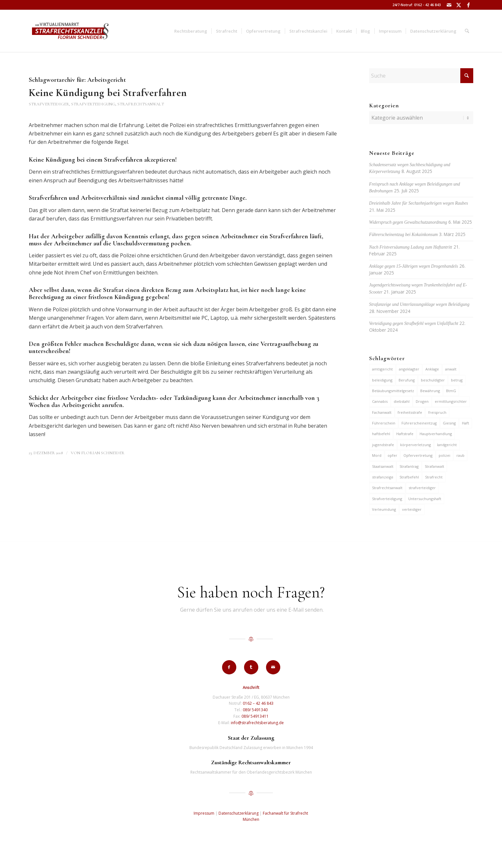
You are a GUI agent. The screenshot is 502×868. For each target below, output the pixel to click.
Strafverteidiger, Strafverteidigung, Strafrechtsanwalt (96, 104)
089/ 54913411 (255, 716)
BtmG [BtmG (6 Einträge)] (451, 391)
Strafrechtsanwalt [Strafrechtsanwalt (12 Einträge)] (387, 488)
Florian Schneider (103, 453)
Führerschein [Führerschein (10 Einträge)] (384, 423)
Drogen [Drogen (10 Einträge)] (422, 401)
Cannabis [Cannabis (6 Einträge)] (380, 401)
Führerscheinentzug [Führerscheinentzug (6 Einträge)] (419, 423)
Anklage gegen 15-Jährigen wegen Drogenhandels (414, 266)
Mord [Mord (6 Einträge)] (377, 455)
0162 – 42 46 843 (258, 703)
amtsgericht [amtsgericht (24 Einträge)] (382, 369)
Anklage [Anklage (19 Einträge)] (432, 369)
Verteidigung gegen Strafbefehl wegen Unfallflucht (414, 323)
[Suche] (467, 31)
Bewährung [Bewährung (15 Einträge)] (430, 391)
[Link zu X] (459, 5)
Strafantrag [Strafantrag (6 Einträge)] (409, 466)
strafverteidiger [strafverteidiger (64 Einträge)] (422, 488)
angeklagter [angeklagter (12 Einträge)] (409, 369)
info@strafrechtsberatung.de (257, 723)
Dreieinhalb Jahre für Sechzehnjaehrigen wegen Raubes (419, 203)
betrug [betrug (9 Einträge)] (457, 380)
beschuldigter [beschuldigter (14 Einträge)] (433, 380)
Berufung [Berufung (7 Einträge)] (407, 380)
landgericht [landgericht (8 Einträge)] (447, 445)
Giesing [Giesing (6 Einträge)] (449, 423)
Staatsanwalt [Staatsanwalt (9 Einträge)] (383, 466)
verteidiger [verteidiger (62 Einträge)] (412, 509)
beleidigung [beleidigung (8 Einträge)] (382, 380)
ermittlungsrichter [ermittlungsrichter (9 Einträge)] (451, 401)
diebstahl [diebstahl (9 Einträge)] (402, 401)
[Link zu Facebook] (468, 5)
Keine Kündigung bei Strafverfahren (108, 93)
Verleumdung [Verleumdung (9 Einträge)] (384, 509)
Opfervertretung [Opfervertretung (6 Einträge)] (418, 455)
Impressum (204, 813)
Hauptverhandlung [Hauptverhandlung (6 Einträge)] (436, 434)
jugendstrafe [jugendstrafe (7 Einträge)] (383, 445)
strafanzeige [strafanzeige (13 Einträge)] (383, 477)
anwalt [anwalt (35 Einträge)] (451, 369)
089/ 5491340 (255, 710)
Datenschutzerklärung (239, 813)
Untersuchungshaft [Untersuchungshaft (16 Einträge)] (425, 499)
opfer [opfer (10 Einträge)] (392, 455)
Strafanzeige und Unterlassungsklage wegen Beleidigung (419, 304)
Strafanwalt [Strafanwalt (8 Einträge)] (434, 466)
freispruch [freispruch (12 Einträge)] (437, 412)
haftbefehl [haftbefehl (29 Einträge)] (381, 434)
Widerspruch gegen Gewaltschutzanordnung (408, 222)
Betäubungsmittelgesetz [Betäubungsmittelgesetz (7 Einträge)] (393, 391)
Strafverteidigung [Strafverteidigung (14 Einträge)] (387, 499)
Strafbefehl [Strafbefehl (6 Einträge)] (409, 477)
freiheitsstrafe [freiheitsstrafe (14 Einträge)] (410, 412)
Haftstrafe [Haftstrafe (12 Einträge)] (405, 434)
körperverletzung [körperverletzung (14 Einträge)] (416, 445)
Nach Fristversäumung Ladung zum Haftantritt (411, 247)
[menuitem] (191, 31)
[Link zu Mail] (449, 5)
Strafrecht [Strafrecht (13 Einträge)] (434, 477)
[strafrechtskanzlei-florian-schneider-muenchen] (70, 31)
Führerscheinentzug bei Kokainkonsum (403, 235)
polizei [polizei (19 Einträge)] (444, 455)
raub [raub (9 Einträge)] (460, 455)
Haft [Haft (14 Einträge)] (465, 423)
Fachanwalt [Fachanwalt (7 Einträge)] (382, 412)
